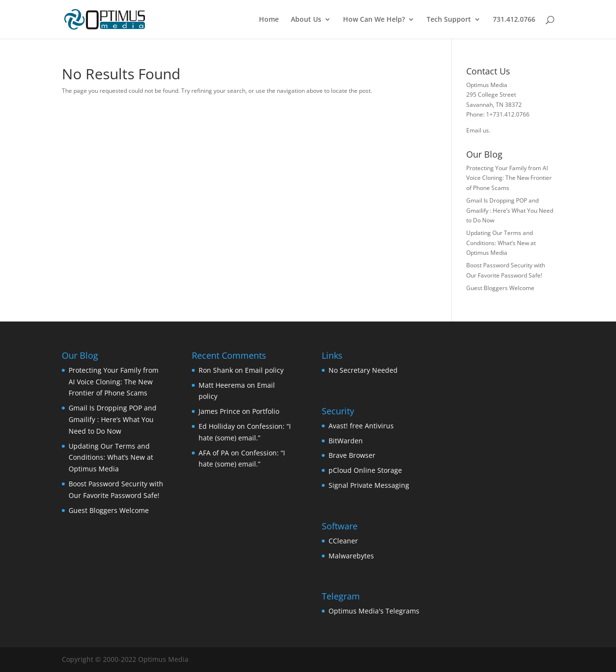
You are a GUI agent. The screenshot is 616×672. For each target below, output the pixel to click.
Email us (478, 130)
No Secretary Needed (363, 370)
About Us (306, 20)
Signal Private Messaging (369, 485)
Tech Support (449, 20)
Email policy (264, 370)
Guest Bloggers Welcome (500, 288)
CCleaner (343, 541)
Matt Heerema (222, 385)
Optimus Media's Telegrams (374, 611)
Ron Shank (216, 370)
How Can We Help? (374, 20)
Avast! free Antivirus (361, 426)
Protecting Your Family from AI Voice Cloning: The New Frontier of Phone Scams (509, 178)
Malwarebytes (351, 556)
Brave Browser (352, 455)
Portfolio (266, 411)
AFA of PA (214, 453)
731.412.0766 (514, 20)
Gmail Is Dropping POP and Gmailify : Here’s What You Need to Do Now (510, 210)
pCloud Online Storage (365, 470)
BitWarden (346, 441)
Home (269, 20)
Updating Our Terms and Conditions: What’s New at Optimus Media (501, 243)
